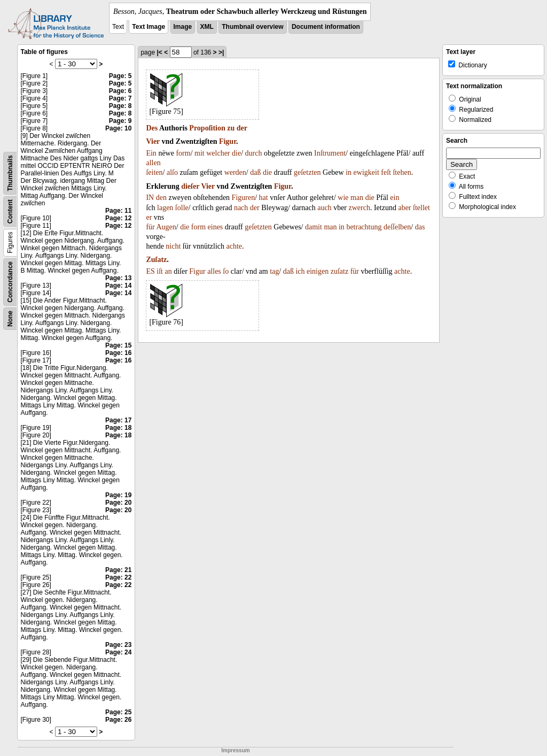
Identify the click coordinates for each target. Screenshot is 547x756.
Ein (151, 153)
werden (235, 172)
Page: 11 (118, 211)
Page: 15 (118, 345)
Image (183, 27)
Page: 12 (118, 218)
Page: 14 (118, 286)
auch (324, 208)
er (149, 217)
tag (274, 271)
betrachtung (364, 227)
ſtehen (402, 172)
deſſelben (397, 227)
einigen (318, 271)
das (420, 227)
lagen (165, 208)
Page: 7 (120, 98)
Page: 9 (120, 121)
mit (200, 153)
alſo (172, 172)
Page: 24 (118, 652)
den (161, 198)
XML (207, 27)
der (242, 128)
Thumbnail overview (252, 27)
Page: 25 (118, 712)
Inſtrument (330, 153)
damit (314, 227)
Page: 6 (120, 91)
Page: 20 (118, 503)
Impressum (235, 750)
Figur (228, 141)
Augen (166, 227)
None (10, 319)
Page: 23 (118, 645)
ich (300, 271)
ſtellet (421, 208)
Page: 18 (118, 428)
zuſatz (339, 271)
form (183, 153)
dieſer (190, 186)
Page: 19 (118, 495)
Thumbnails (10, 173)
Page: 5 (120, 76)
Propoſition (207, 128)
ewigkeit (366, 172)
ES (150, 271)
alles (214, 271)
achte (235, 246)
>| (221, 52)
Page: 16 (118, 353)
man (357, 198)
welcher (218, 153)
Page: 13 (118, 278)
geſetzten (307, 172)
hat (264, 198)
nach (241, 208)
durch (254, 153)
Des (152, 128)
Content (10, 211)
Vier (153, 141)
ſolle (182, 208)
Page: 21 (118, 570)
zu (231, 128)
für (150, 227)
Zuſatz (156, 260)
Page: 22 (118, 577)
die (236, 153)
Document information (326, 27)
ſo (226, 271)
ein (394, 198)
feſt (386, 172)
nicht (173, 246)
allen (153, 163)
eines (216, 227)
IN (150, 198)
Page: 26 (118, 720)
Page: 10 (118, 128)
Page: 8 (120, 106)
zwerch (360, 208)
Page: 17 (118, 420)
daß (255, 172)
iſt (160, 271)
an (168, 271)
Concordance (10, 282)
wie (343, 198)
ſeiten (154, 172)
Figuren (244, 198)
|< (159, 52)
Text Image (149, 27)
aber (404, 208)
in (349, 172)
